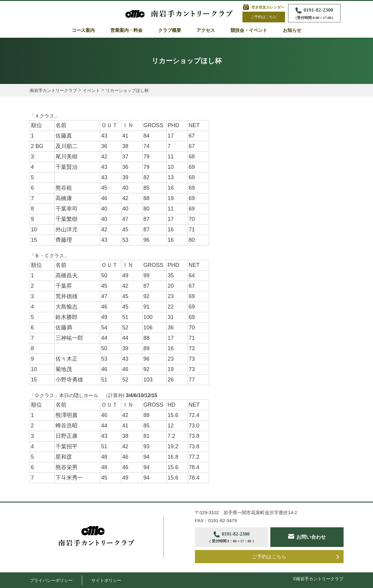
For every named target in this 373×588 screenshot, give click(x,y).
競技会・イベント (249, 30)
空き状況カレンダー (268, 7)
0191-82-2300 (314, 14)
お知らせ (292, 30)
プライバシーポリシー (51, 580)
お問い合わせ (311, 537)
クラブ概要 (170, 30)
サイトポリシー (106, 580)
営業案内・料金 (126, 30)
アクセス (206, 30)
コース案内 (83, 30)
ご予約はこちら (264, 17)
